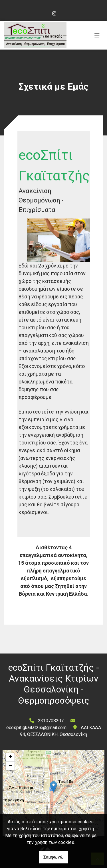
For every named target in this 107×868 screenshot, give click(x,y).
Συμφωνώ (53, 857)
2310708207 (51, 721)
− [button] (10, 766)
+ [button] (10, 757)
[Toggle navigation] (97, 35)
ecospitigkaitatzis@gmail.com (36, 728)
